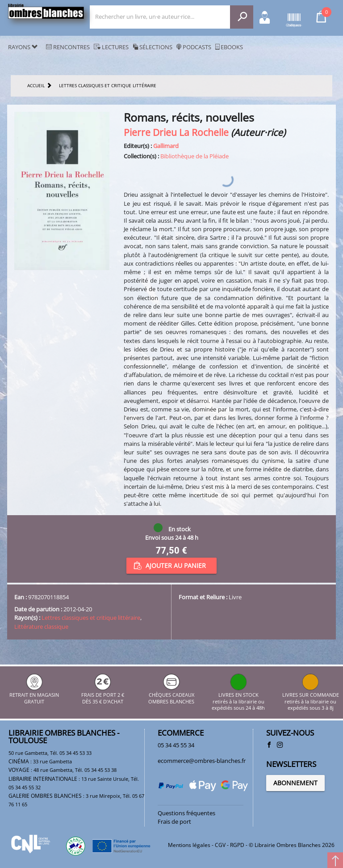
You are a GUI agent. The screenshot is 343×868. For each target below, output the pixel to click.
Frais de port (174, 821)
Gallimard (166, 146)
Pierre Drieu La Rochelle (176, 132)
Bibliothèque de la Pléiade (195, 156)
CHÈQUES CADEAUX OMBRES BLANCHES (171, 695)
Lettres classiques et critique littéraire (91, 618)
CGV (220, 845)
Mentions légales (189, 845)
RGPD (237, 845)
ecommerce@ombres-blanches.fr (202, 761)
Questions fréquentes (186, 813)
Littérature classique (41, 627)
